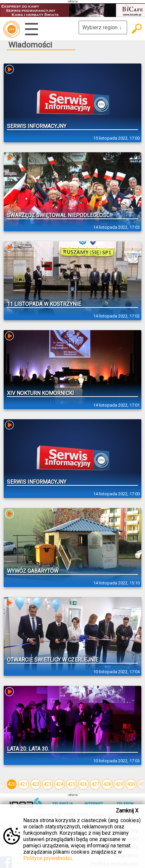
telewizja (12, 29)
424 (59, 784)
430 (131, 784)
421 (24, 784)
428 (107, 784)
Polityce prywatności (47, 858)
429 (119, 784)
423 (47, 784)
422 (36, 784)
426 (83, 784)
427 (95, 784)
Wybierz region (103, 27)
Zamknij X (127, 811)
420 (12, 784)
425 (71, 784)
